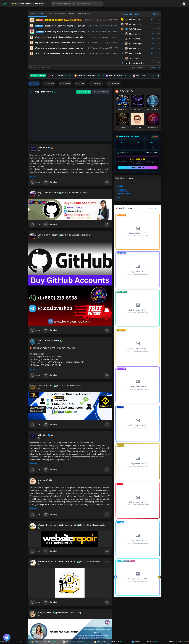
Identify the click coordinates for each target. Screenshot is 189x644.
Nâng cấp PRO (138, 168)
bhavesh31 (43, 480)
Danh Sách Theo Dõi (101, 92)
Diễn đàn (46, 68)
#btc (118, 197)
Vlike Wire (43, 147)
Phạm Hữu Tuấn (135, 34)
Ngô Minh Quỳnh (136, 44)
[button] (77, 4)
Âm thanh (96, 84)
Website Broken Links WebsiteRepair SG (57, 525)
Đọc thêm (34, 176)
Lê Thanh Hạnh (135, 24)
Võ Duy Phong (135, 39)
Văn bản (49, 84)
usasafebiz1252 (46, 386)
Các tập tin (113, 84)
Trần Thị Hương (135, 29)
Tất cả (34, 84)
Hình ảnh (65, 84)
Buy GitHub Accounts (48, 192)
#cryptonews (122, 190)
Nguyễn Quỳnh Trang (137, 63)
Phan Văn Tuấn (135, 53)
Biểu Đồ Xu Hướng (84, 92)
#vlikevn (120, 183)
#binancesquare (123, 194)
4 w (39, 151)
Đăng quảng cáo (153, 208)
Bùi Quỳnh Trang (136, 19)
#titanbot (120, 186)
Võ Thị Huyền (134, 58)
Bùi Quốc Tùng (135, 48)
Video (80, 84)
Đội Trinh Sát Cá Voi (47, 341)
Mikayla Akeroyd (46, 613)
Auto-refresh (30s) (140, 68)
